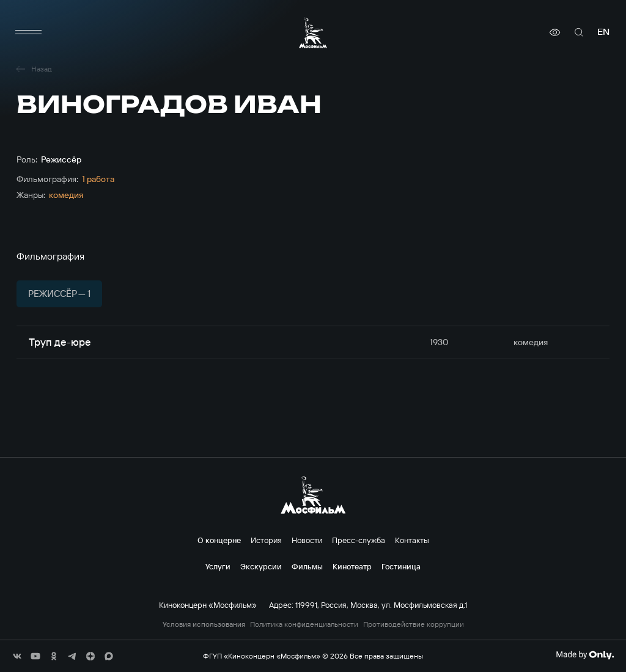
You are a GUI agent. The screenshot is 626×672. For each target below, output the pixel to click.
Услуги (218, 566)
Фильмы (307, 566)
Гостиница (401, 566)
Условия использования (204, 624)
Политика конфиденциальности (304, 624)
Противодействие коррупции (414, 624)
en (603, 32)
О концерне (219, 540)
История (266, 540)
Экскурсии (261, 566)
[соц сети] (17, 656)
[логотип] (313, 33)
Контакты (412, 540)
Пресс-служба (359, 540)
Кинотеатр (352, 566)
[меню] (29, 32)
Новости (307, 540)
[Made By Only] (585, 655)
